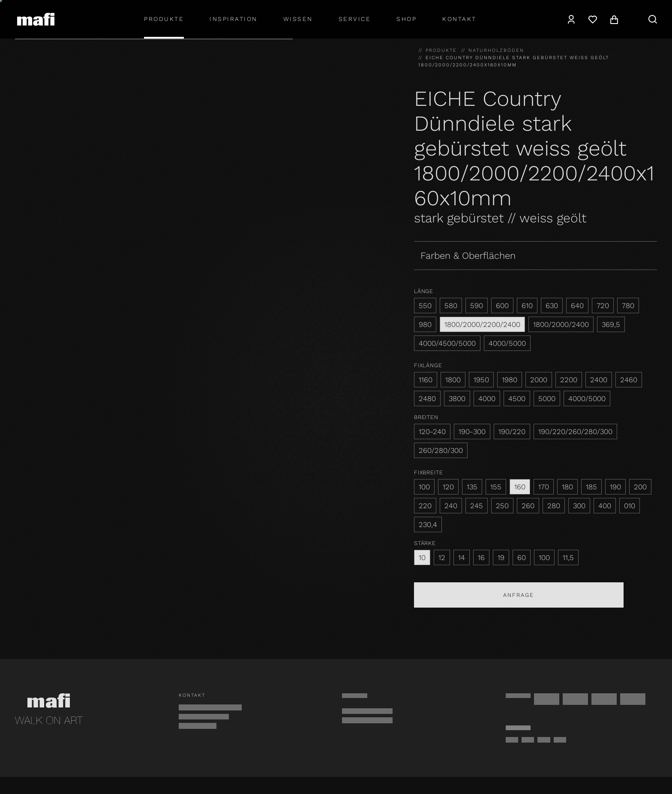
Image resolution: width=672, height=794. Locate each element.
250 (502, 506)
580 (451, 306)
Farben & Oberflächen (468, 256)
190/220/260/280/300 (575, 431)
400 (605, 506)
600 (502, 306)
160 (520, 487)
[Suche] (653, 19)
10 (422, 557)
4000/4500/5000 (447, 343)
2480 (427, 398)
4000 (487, 398)
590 (477, 306)
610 (527, 306)
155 (496, 487)
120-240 (432, 431)
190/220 (512, 431)
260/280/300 (441, 450)
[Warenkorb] (614, 19)
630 (552, 306)
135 (472, 487)
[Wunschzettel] (593, 19)
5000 (547, 398)
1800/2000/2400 (561, 324)
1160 (426, 380)
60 (522, 557)
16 (481, 557)
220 (425, 506)
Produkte (164, 19)
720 (603, 306)
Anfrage (519, 595)
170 (544, 487)
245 (477, 506)
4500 (517, 398)
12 (442, 557)
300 (579, 506)
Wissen (298, 19)
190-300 (472, 431)
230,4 (428, 524)
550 (425, 306)
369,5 (611, 324)
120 (448, 487)
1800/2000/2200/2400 (482, 324)
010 (630, 506)
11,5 (568, 557)
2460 (629, 380)
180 (567, 487)
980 (425, 324)
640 (577, 306)
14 (462, 557)
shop (406, 19)
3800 (457, 398)
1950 (481, 380)
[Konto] (571, 19)
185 (591, 487)
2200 (569, 380)
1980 (510, 380)
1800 (453, 380)
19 (501, 557)
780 (628, 306)
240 (451, 506)
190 (615, 487)
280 (554, 506)
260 (528, 506)
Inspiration (234, 19)
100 (424, 487)
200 (640, 487)
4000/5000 (507, 343)
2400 (599, 380)
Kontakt (459, 19)
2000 (539, 380)
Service (355, 19)
